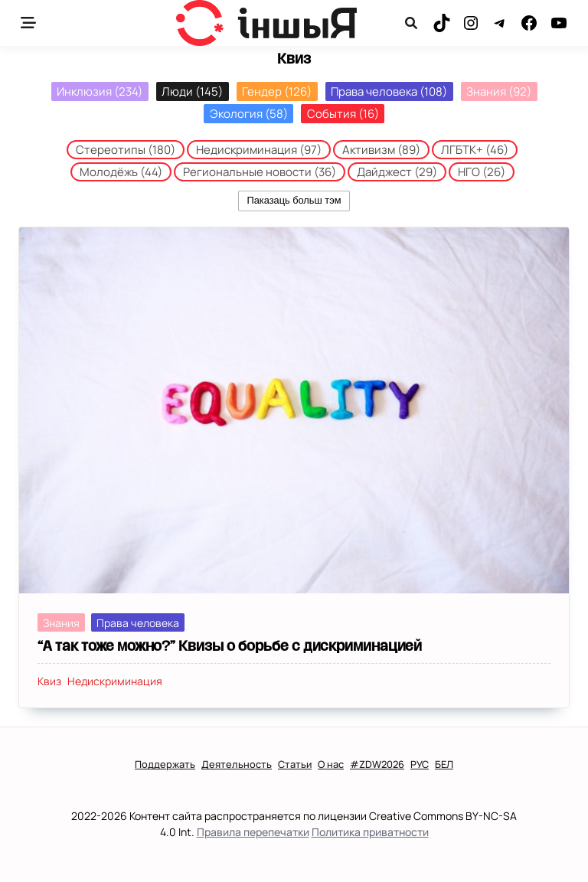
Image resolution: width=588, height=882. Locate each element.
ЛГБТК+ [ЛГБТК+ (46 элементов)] (475, 150)
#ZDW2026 (377, 765)
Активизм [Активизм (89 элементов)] (381, 150)
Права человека (138, 623)
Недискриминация (115, 681)
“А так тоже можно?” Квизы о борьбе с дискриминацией (230, 646)
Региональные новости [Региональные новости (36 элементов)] (260, 172)
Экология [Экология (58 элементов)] (249, 114)
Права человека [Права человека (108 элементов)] (389, 91)
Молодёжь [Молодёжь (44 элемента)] (121, 172)
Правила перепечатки (253, 832)
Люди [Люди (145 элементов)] (192, 91)
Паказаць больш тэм (294, 200)
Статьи (295, 765)
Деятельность (237, 765)
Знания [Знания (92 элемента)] (499, 91)
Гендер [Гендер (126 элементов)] (277, 91)
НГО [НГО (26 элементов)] (482, 172)
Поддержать (165, 765)
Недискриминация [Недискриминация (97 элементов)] (259, 150)
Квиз (49, 681)
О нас (331, 765)
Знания (61, 623)
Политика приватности (370, 832)
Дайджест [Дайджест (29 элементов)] (397, 172)
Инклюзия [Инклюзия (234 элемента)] (100, 91)
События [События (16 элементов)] (343, 114)
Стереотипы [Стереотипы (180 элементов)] (126, 150)
